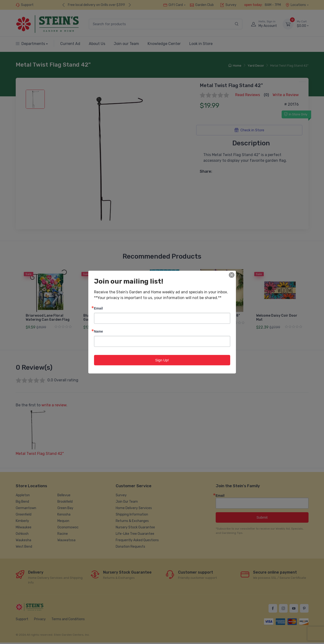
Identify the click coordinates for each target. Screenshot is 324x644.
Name (99, 331)
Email (98, 308)
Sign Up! (162, 360)
